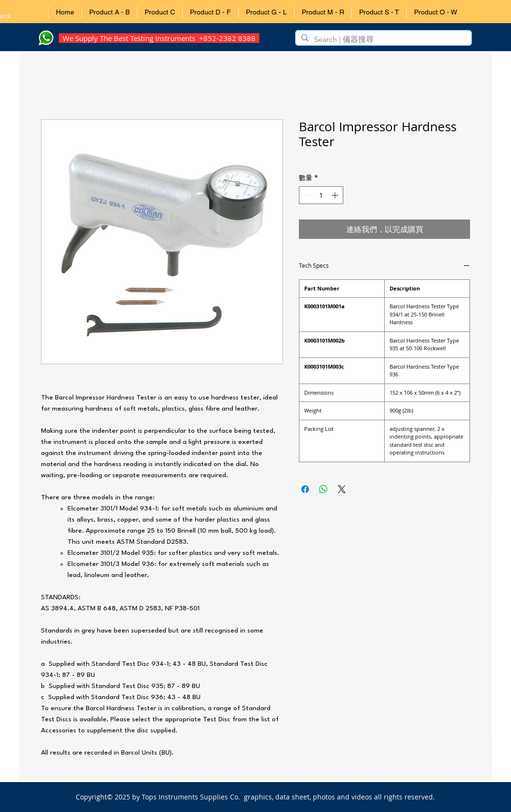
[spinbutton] (321, 195)
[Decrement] (306, 195)
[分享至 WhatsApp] (323, 489)
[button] (109, 12)
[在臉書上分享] (305, 489)
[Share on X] (342, 489)
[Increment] (336, 195)
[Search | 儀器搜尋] (383, 40)
